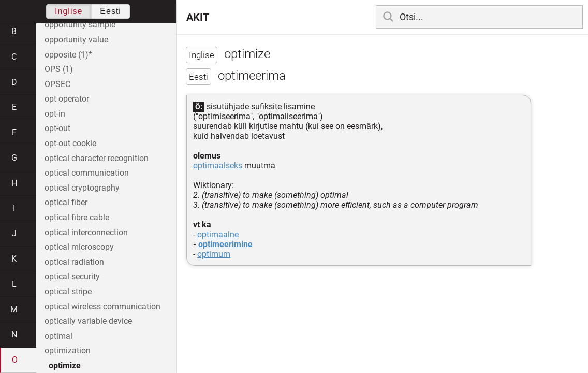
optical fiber (66, 202)
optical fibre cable (77, 217)
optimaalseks (218, 166)
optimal (58, 336)
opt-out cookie (70, 143)
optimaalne (218, 234)
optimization (68, 350)
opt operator (67, 99)
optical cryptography (82, 188)
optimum (214, 254)
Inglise (69, 11)
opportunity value (76, 40)
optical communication (87, 173)
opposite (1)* (68, 55)
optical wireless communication (102, 306)
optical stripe (68, 291)
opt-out (57, 128)
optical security (72, 276)
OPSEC (57, 84)
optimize (65, 365)
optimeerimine (225, 244)
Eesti (111, 11)
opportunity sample (80, 25)
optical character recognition (97, 158)
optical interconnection (86, 232)
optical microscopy (79, 247)
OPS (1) (59, 69)
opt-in (55, 114)
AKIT (198, 17)
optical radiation (74, 262)
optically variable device (88, 321)
